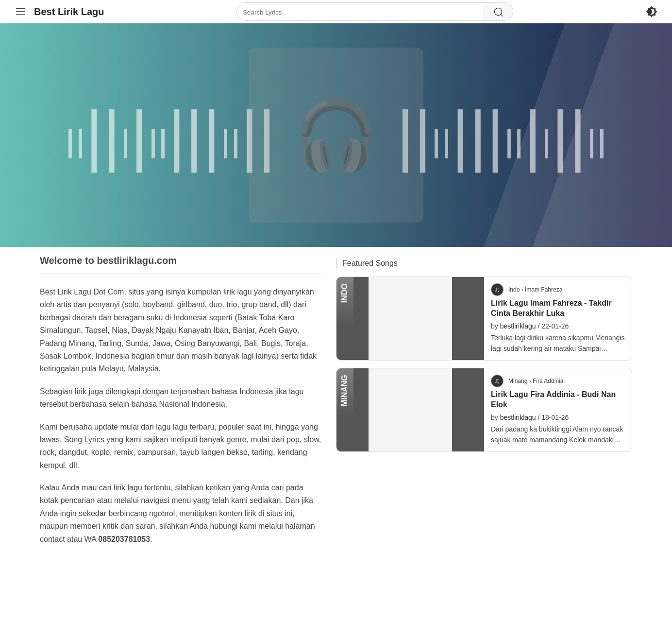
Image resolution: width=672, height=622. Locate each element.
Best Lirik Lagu (69, 12)
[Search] (498, 12)
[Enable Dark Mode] (652, 12)
